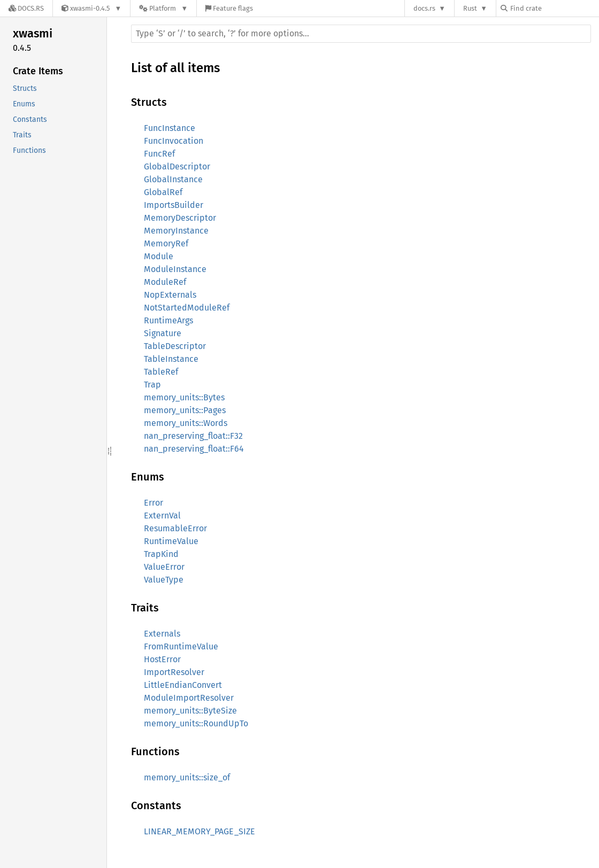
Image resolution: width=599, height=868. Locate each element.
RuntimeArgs (168, 320)
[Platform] (163, 8)
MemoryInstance (176, 231)
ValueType (164, 580)
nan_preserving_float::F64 (194, 449)
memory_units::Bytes (184, 397)
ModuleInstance (175, 269)
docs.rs (424, 8)
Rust (470, 8)
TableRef (161, 372)
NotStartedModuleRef (187, 308)
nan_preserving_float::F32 (193, 436)
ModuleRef (165, 282)
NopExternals (170, 295)
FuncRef (159, 154)
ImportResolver (174, 672)
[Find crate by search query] (554, 8)
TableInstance (171, 359)
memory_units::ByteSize (190, 711)
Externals (162, 634)
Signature (163, 333)
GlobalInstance (173, 179)
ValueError (164, 567)
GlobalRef (163, 192)
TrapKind (161, 554)
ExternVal (162, 516)
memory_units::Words (186, 423)
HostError (162, 659)
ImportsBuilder (174, 205)
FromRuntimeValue (181, 646)
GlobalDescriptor (177, 166)
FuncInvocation (174, 141)
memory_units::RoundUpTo (196, 723)
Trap (152, 385)
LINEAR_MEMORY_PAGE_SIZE (199, 831)
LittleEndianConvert (183, 685)
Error (153, 503)
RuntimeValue (171, 541)
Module (159, 256)
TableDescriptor (175, 346)
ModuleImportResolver (189, 698)
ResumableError (175, 528)
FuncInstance (170, 128)
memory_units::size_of (187, 777)
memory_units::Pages (185, 410)
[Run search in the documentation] (361, 34)
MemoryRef (166, 243)
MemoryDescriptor (180, 218)
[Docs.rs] (26, 8)
